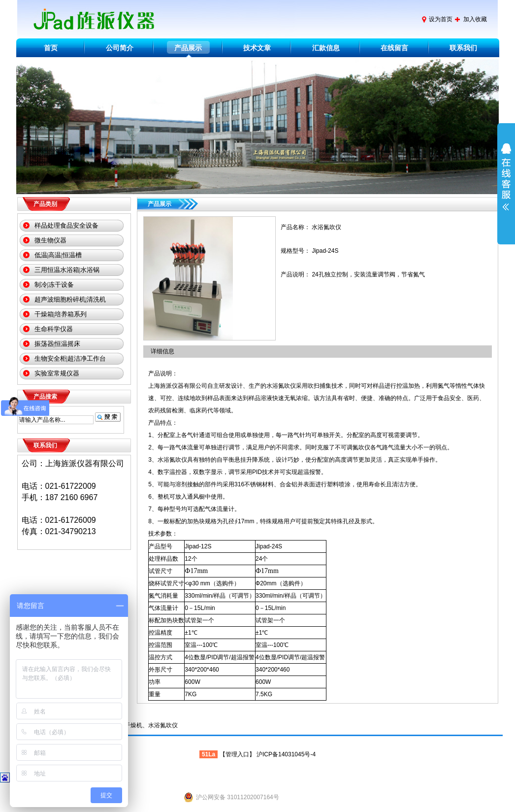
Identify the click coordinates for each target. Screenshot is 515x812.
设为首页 (441, 19)
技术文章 (257, 48)
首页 (51, 48)
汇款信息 (326, 48)
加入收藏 (475, 19)
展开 (506, 183)
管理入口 (237, 754)
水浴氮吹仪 (163, 725)
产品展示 (188, 48)
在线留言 (394, 48)
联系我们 (463, 48)
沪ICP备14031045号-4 (286, 754)
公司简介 (120, 48)
